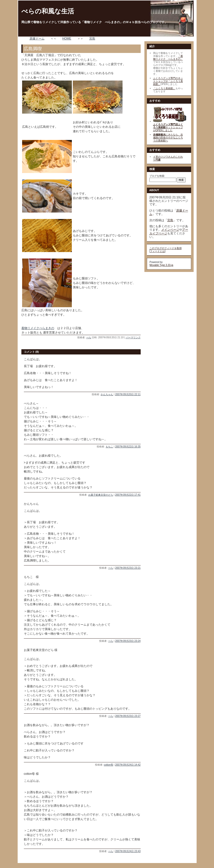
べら (89, 337)
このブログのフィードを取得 (166, 248)
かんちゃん (107, 394)
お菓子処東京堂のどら (101, 495)
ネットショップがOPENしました (168, 127)
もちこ (109, 447)
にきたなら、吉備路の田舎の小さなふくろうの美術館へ (168, 138)
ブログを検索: (157, 176)
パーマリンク (133, 337)
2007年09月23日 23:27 (128, 716)
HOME (67, 39)
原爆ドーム (37, 39)
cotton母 (108, 765)
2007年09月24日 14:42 (128, 765)
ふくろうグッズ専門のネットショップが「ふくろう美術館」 (168, 81)
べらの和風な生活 (48, 11)
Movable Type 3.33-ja (161, 265)
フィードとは (157, 251)
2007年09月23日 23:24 (128, 641)
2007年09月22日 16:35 (128, 447)
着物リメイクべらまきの (38, 328)
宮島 (92, 39)
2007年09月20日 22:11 (128, 394)
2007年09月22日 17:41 (128, 495)
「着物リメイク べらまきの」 (168, 58)
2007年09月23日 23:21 (128, 568)
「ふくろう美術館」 (164, 88)
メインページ (170, 230)
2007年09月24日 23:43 (128, 851)
